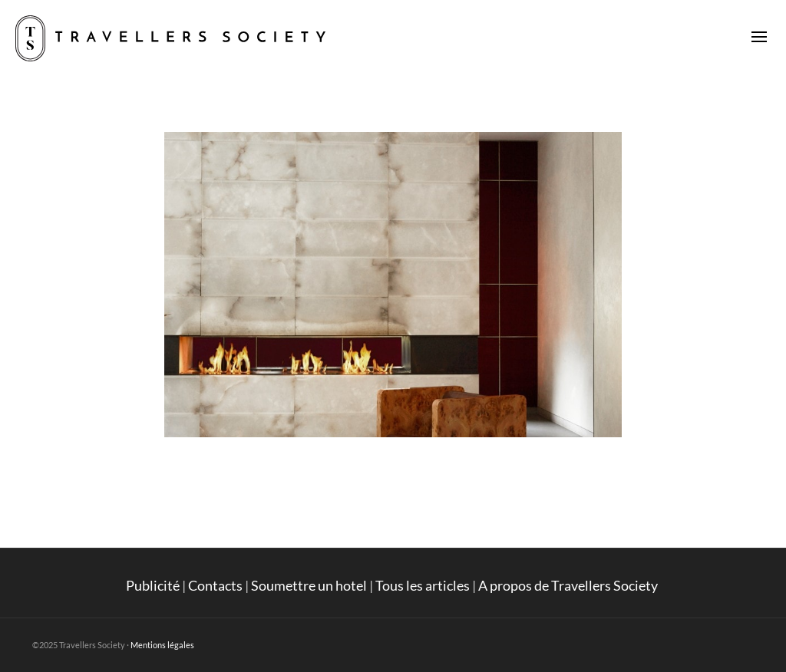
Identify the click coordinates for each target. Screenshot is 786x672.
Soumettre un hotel (309, 585)
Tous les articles (423, 585)
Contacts (215, 585)
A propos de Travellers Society (569, 585)
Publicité (153, 585)
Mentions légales (162, 645)
